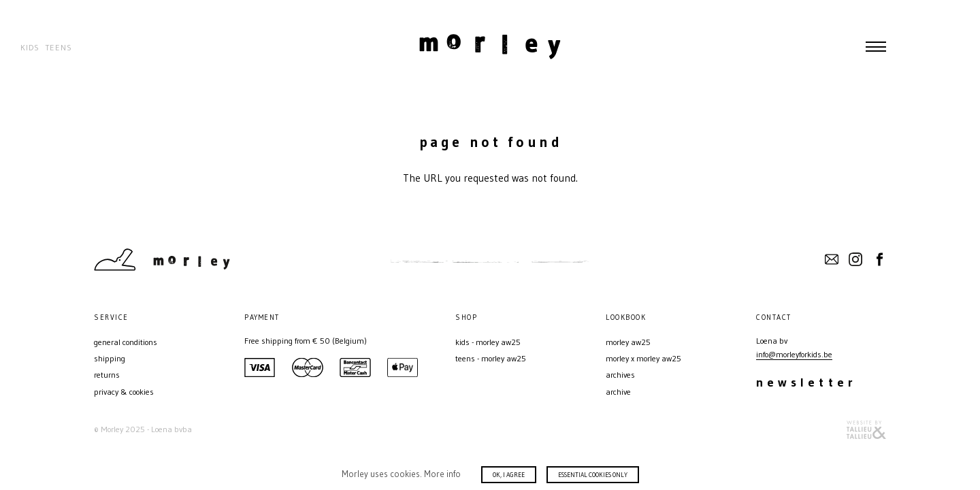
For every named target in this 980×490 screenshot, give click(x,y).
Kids (30, 47)
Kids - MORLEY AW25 (488, 342)
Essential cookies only (593, 475)
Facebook (879, 259)
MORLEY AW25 (628, 342)
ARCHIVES (620, 375)
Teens (59, 47)
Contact (832, 259)
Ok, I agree (509, 475)
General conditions (126, 342)
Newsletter (806, 382)
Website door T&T (866, 430)
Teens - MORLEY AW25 (491, 358)
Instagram (855, 259)
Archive (618, 392)
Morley (490, 46)
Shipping (110, 358)
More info (442, 474)
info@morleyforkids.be (794, 354)
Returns (107, 375)
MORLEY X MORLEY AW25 (643, 358)
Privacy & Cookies (124, 392)
